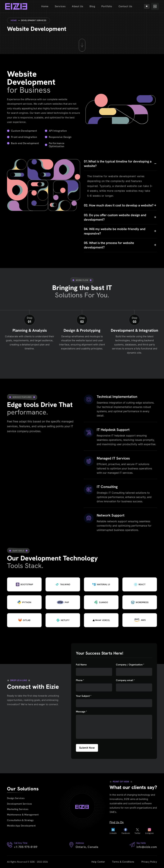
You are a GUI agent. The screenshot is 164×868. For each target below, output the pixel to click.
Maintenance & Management (23, 815)
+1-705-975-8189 (26, 847)
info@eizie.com (147, 847)
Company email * (125, 680)
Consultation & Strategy (20, 820)
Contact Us (125, 6)
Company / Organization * (130, 665)
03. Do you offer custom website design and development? (115, 217)
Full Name (81, 665)
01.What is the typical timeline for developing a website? (118, 164)
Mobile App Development (21, 826)
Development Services (20, 804)
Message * (81, 712)
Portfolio (107, 6)
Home (45, 6)
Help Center (98, 862)
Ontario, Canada (87, 847)
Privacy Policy (149, 862)
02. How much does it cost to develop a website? (119, 205)
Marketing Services (18, 809)
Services (60, 6)
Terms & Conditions (123, 862)
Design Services (16, 798)
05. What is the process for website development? (109, 245)
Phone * (80, 680)
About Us (78, 6)
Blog (92, 6)
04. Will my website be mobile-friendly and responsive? (115, 231)
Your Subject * (84, 696)
